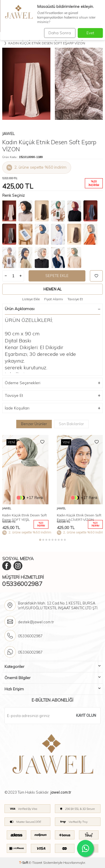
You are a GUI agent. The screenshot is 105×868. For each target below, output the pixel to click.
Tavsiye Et (75, 299)
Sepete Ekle (57, 276)
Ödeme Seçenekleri (53, 383)
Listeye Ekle (31, 299)
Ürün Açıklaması (53, 309)
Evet (90, 33)
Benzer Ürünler (34, 424)
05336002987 (22, 584)
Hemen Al (53, 289)
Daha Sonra (60, 33)
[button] (40, 540)
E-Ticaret (36, 863)
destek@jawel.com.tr (36, 622)
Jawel (8, 134)
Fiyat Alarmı (54, 299)
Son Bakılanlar (71, 424)
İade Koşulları (53, 408)
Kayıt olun (86, 715)
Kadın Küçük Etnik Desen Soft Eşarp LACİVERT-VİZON (79, 517)
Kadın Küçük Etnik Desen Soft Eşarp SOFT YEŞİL (25, 517)
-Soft (24, 863)
